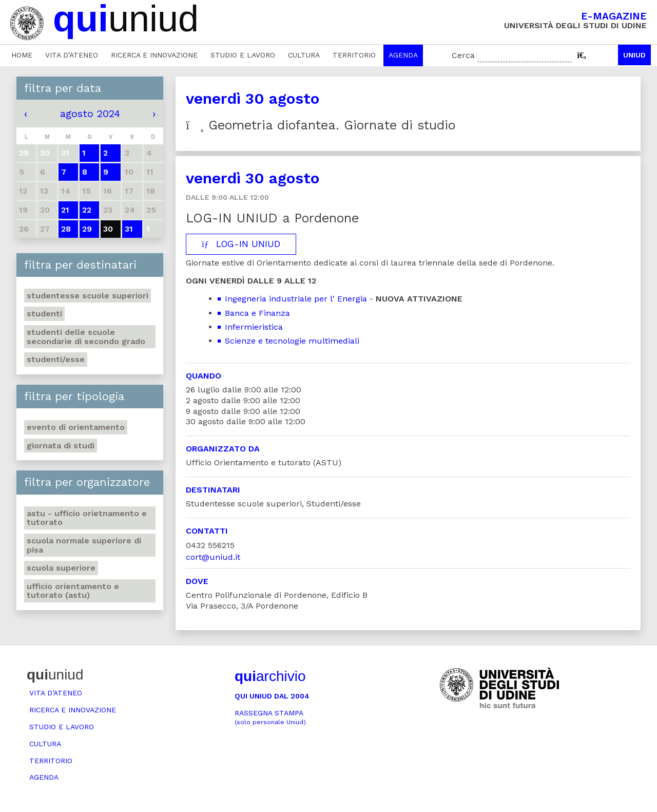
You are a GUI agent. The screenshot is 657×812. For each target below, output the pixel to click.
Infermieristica (254, 327)
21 (65, 210)
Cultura (304, 55)
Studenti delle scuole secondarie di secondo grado (86, 337)
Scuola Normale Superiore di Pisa (84, 545)
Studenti (44, 314)
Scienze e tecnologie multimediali (292, 341)
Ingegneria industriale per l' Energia (296, 299)
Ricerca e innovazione (154, 55)
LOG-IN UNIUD (241, 244)
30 (108, 229)
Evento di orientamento (76, 427)
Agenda (403, 55)
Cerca (463, 55)
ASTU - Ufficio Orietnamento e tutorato (87, 518)
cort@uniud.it (213, 557)
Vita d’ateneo (72, 55)
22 (87, 210)
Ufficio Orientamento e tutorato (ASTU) (73, 591)
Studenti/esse (56, 359)
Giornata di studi (61, 446)
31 (129, 229)
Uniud (634, 55)
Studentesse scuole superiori (88, 296)
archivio (270, 676)
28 (66, 229)
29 (87, 229)
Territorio (354, 55)
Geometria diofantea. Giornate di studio (321, 125)
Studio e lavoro (243, 55)
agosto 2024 (90, 114)
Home (22, 55)
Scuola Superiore (61, 568)
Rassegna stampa (270, 717)
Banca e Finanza (257, 313)
